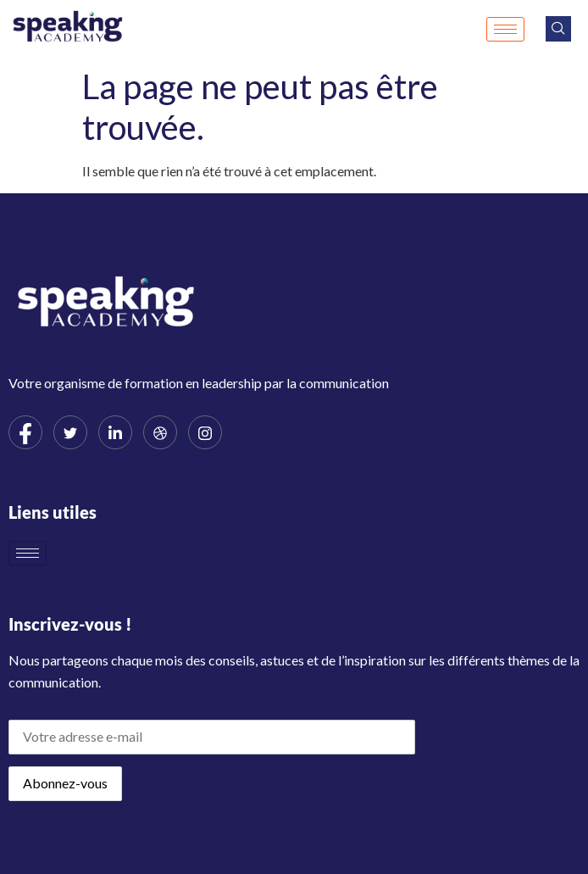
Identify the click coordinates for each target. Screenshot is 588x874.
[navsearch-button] (558, 29)
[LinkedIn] (115, 432)
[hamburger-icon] (505, 29)
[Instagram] (205, 432)
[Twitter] (70, 432)
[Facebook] (25, 432)
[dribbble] (160, 432)
